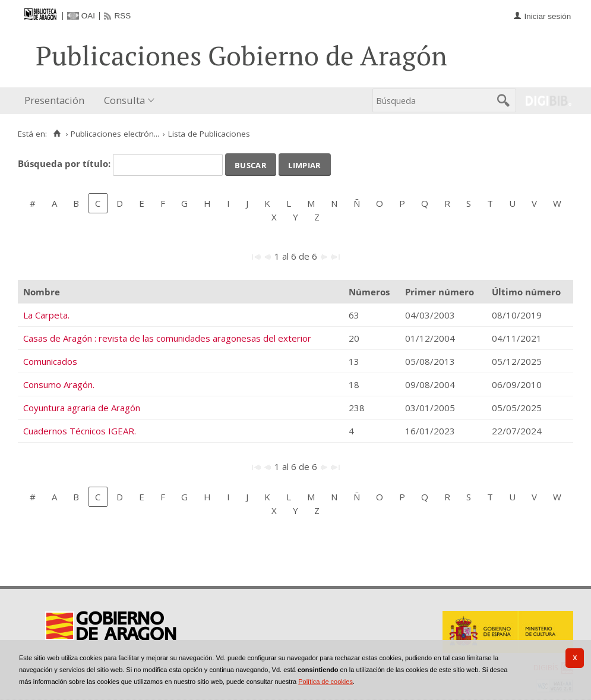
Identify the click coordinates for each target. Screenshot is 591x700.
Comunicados (50, 361)
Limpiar (304, 164)
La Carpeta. (46, 315)
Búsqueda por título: (65, 163)
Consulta (124, 100)
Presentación (54, 100)
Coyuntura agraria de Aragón (82, 408)
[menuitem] (57, 101)
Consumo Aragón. (59, 384)
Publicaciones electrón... (115, 134)
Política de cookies (325, 682)
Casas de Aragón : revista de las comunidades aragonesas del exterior (167, 338)
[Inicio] (57, 134)
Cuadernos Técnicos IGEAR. (80, 431)
